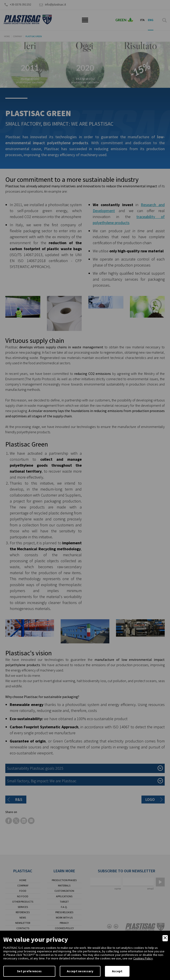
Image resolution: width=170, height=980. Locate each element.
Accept (117, 971)
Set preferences (29, 971)
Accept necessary (80, 971)
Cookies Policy (143, 958)
